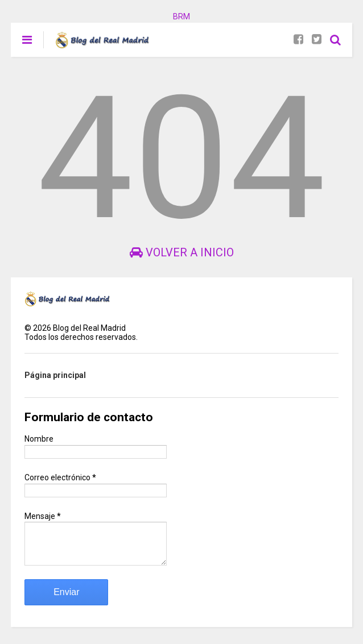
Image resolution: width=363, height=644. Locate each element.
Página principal (55, 375)
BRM (181, 16)
